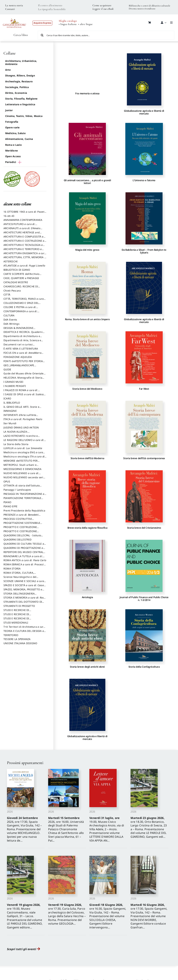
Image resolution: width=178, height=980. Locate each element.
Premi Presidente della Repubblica (24, 510)
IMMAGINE (10, 411)
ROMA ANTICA (25, 560)
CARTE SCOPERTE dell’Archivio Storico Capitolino (21, 276)
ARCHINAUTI (23, 230)
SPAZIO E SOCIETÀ (25, 587)
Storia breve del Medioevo (87, 389)
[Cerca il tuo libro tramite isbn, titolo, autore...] (106, 35)
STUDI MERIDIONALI (16, 623)
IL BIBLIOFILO (12, 403)
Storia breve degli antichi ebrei (87, 667)
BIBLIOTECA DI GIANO (17, 270)
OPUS (7, 481)
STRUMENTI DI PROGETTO (19, 606)
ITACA (23, 419)
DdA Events (10, 320)
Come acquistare (102, 5)
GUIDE (7, 369)
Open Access (13, 156)
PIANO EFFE (10, 506)
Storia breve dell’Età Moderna (87, 458)
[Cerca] (42, 35)
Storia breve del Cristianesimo (144, 528)
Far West (144, 389)
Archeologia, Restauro (19, 81)
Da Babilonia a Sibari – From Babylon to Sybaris (144, 251)
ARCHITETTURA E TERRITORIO (24, 251)
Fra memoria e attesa (87, 93)
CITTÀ (7, 295)
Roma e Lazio (13, 145)
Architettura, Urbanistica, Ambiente (21, 62)
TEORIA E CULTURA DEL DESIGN (25, 633)
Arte (8, 70)
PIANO (7, 502)
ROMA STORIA (12, 569)
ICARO (7, 398)
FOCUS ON (23, 354)
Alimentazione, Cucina (19, 139)
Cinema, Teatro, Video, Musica (24, 116)
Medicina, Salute (15, 133)
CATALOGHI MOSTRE (16, 282)
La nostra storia (14, 5)
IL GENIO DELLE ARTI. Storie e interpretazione (21, 408)
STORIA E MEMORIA (25, 599)
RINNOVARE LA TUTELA (24, 558)
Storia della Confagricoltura (144, 667)
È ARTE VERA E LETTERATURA (21, 349)
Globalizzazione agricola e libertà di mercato (144, 112)
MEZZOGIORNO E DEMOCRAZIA (22, 469)
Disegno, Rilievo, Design (20, 75)
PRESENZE (22, 516)
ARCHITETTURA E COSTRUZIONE (25, 242)
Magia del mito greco (87, 250)
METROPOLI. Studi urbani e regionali (20, 466)
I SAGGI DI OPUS (25, 396)
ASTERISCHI (11, 261)
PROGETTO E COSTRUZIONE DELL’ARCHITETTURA (20, 529)
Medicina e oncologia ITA (25, 458)
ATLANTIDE (24, 266)
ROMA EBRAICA (25, 566)
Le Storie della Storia (16, 444)
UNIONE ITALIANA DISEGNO (20, 643)
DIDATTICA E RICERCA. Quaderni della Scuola (23, 334)
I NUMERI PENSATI (15, 386)
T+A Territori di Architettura (24, 628)
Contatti (10, 9)
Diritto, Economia (16, 93)
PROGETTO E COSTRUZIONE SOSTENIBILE (20, 533)
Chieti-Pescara (12, 291)
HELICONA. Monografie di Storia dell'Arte (23, 379)
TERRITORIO (11, 635)
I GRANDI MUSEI (13, 382)
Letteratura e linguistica (20, 104)
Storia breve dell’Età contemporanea (144, 458)
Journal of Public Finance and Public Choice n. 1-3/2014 (144, 598)
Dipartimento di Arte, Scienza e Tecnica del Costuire (22, 342)
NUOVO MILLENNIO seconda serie (24, 479)
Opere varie (12, 127)
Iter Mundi (10, 423)
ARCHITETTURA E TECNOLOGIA (24, 247)
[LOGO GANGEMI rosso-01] (15, 17)
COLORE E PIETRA (21, 309)
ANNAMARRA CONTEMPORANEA (23, 220)
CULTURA (9, 315)
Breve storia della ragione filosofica (87, 528)
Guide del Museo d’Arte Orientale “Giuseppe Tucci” (24, 375)
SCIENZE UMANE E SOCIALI (25, 583)
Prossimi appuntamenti (25, 763)
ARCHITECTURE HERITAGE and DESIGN (22, 234)
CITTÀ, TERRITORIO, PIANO (25, 300)
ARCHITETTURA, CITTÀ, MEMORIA (25, 259)
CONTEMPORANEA (21, 313)
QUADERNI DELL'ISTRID (17, 540)
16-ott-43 (9, 216)
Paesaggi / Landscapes (17, 490)
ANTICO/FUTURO (20, 226)
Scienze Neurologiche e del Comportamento (20, 579)
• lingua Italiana (68, 24)
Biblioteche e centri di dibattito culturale (149, 6)
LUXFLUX (23, 448)
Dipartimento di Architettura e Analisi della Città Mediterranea (23, 338)
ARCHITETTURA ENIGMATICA (25, 255)
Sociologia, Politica (17, 87)
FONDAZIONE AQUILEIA (18, 357)
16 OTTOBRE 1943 (25, 213)
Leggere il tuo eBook (103, 9)
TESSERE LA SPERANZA (17, 639)
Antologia (87, 597)
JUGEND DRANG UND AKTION (21, 427)
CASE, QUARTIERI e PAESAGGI (21, 278)
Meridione (11, 151)
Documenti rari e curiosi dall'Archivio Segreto (18, 346)
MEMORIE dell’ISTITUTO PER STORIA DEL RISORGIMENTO (21, 462)
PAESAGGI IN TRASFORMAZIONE (25, 495)
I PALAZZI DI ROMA (22, 392)
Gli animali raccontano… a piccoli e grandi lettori (87, 182)
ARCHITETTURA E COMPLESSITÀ (24, 238)
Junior (9, 110)
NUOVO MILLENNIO (22, 475)
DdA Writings (11, 324)
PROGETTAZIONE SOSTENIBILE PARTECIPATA (22, 524)
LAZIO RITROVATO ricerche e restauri (21, 437)
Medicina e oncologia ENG (24, 454)
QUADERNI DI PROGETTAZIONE (24, 550)
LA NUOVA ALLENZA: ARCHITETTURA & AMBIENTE (21, 433)
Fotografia (12, 122)
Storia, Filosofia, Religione (21, 99)
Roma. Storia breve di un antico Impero (87, 319)
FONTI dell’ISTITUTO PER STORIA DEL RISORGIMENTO (23, 363)
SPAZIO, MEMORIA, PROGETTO (24, 591)
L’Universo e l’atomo (144, 180)
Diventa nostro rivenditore (142, 9)
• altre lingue (85, 24)
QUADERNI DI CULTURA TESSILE (25, 545)
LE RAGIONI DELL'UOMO (25, 442)
